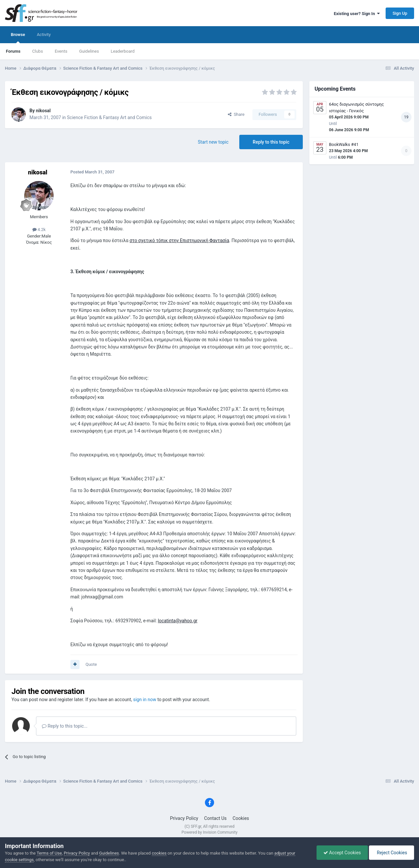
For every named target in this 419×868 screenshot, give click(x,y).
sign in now (145, 700)
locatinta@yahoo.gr (178, 621)
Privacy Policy (184, 818)
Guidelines (89, 51)
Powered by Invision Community (210, 832)
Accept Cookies (342, 853)
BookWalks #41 (344, 144)
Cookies (241, 818)
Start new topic (213, 142)
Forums (13, 51)
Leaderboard (123, 51)
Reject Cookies (392, 853)
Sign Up (400, 13)
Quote (91, 664)
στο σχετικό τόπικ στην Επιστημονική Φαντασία (179, 240)
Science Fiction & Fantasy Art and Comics (109, 117)
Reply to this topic (271, 142)
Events (61, 51)
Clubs (37, 51)
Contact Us (216, 818)
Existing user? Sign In (357, 14)
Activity (44, 35)
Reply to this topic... (65, 726)
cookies (159, 853)
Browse (18, 38)
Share (236, 114)
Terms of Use (49, 853)
